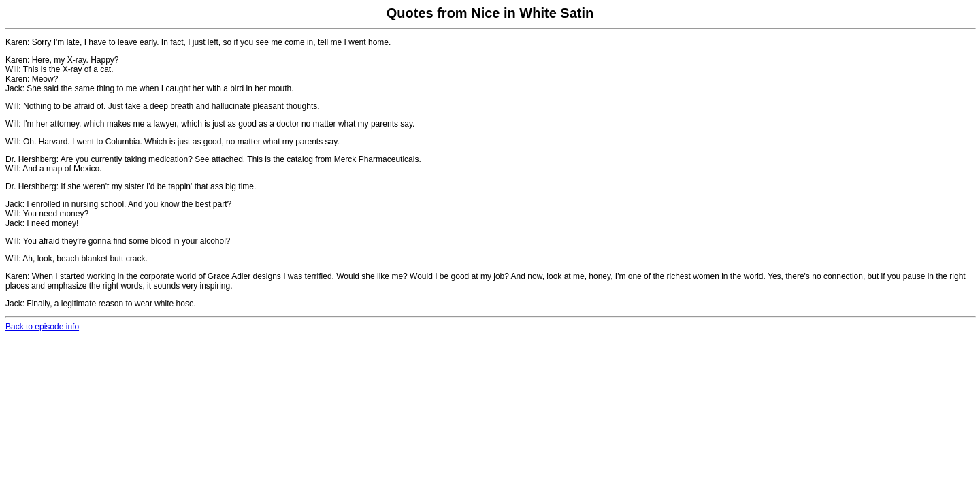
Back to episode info (42, 327)
